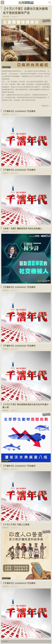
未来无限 (6, 232)
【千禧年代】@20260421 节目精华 (19, 287)
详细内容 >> (46, 106)
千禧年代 (6, 114)
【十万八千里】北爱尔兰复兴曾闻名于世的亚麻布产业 (25, 11)
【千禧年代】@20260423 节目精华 (19, 111)
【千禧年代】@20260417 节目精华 (19, 466)
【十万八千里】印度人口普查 (16, 525)
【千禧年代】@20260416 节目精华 (19, 583)
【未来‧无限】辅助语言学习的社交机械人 (22, 229)
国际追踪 (6, 17)
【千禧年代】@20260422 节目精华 (19, 170)
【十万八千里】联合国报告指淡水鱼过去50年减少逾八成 (25, 406)
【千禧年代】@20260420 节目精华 (19, 346)
